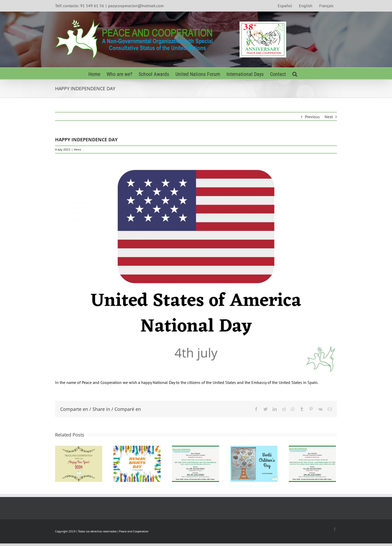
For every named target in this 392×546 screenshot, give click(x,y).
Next (329, 117)
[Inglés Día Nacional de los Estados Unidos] (196, 266)
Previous (312, 117)
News (77, 149)
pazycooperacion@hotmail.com (136, 6)
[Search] (295, 73)
